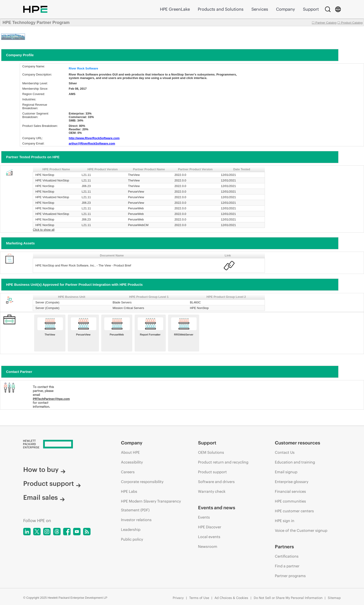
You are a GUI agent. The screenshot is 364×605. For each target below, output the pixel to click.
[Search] (328, 9)
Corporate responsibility (142, 482)
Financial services (290, 491)
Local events (209, 537)
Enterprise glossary (292, 482)
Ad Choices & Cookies (231, 598)
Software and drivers (216, 482)
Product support (52, 483)
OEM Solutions (211, 452)
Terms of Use (199, 598)
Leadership (131, 529)
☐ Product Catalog (350, 23)
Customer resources (297, 443)
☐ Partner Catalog (324, 23)
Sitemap (334, 598)
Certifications (287, 556)
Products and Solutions (221, 9)
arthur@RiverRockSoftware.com (92, 143)
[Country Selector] (338, 9)
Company (286, 9)
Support (311, 9)
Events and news (217, 508)
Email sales (44, 497)
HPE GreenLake (175, 9)
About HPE (130, 452)
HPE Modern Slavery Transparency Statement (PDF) (151, 506)
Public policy (132, 539)
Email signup (286, 472)
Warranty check (212, 491)
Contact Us (285, 452)
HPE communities (290, 501)
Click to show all (44, 230)
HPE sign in (285, 521)
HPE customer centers (294, 511)
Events (204, 517)
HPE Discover (210, 527)
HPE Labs (129, 491)
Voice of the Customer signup (301, 530)
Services (260, 9)
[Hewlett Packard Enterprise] (63, 444)
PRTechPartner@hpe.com (51, 399)
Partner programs (290, 576)
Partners (284, 547)
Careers (128, 472)
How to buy (44, 470)
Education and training (295, 462)
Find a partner (287, 566)
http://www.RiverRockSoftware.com (94, 138)
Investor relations (136, 520)
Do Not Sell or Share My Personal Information (288, 598)
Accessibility (132, 462)
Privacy (178, 598)
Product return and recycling (223, 462)
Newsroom (208, 546)
